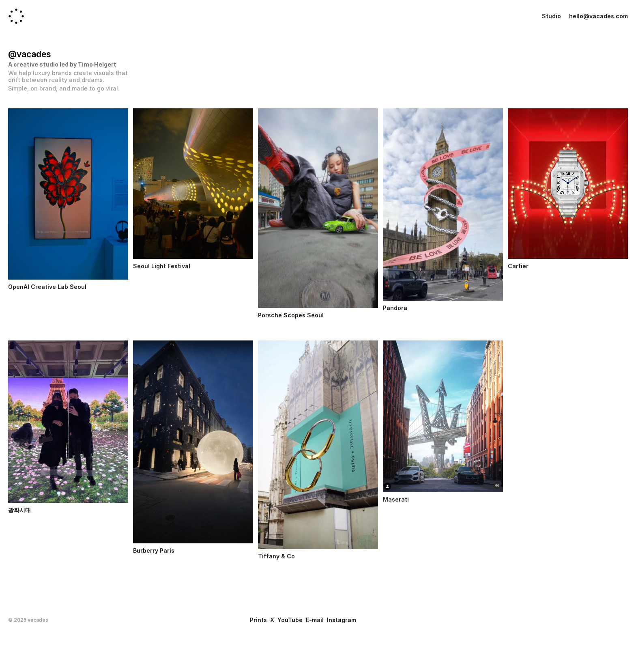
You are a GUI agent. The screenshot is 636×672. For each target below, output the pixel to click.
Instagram (342, 620)
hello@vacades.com (598, 16)
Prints (258, 620)
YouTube (290, 620)
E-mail (315, 620)
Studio (551, 16)
